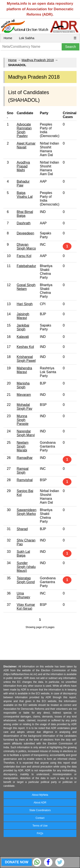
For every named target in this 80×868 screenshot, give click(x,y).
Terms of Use (40, 826)
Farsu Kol (24, 256)
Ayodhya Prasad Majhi (23, 166)
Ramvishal (25, 480)
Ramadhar (25, 458)
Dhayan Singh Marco (26, 246)
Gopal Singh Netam (26, 287)
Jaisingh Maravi (23, 316)
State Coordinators (40, 810)
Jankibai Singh (23, 327)
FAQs (40, 833)
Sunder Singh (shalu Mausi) (26, 567)
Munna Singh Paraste (23, 420)
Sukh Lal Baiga (23, 554)
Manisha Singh (23, 385)
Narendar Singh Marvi (26, 433)
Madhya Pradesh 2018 (38, 60)
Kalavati (23, 337)
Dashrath (24, 223)
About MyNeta (40, 795)
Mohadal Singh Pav (24, 407)
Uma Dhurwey (23, 595)
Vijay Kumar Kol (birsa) (26, 607)
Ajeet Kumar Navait (26, 145)
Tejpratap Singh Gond (26, 580)
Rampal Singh (23, 471)
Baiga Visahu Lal (25, 195)
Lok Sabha (27, 38)
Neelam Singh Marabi (23, 446)
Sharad (22, 529)
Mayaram (24, 395)
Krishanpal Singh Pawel (26, 359)
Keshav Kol (25, 347)
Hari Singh (25, 304)
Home (8, 38)
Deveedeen (25, 233)
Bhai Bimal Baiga (25, 214)
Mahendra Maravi (24, 370)
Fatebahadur (26, 266)
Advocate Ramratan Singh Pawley (24, 130)
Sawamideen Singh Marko (27, 512)
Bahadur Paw (23, 183)
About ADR (40, 803)
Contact (40, 818)
